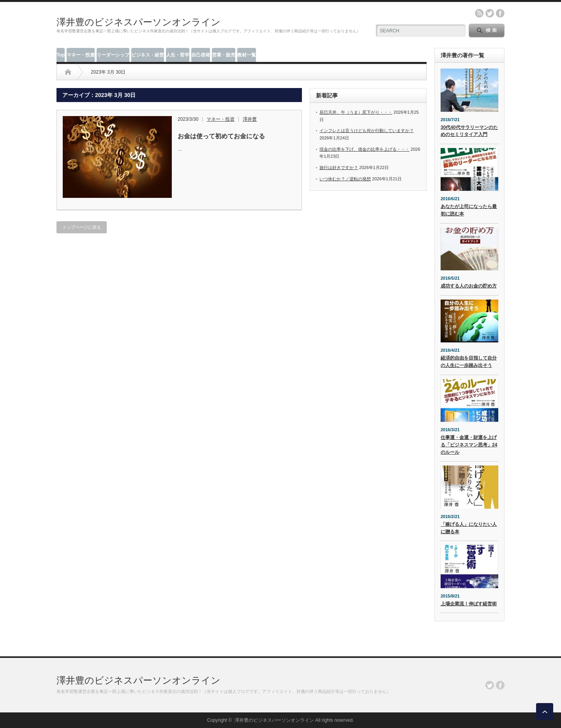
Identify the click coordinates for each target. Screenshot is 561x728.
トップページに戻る (82, 227)
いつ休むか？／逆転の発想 (345, 179)
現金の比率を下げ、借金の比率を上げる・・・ (364, 149)
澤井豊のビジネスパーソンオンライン (138, 22)
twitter (490, 13)
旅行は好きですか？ (339, 167)
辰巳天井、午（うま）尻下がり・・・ (356, 112)
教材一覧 (247, 55)
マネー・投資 (81, 55)
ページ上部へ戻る (545, 712)
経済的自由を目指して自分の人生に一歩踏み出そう (469, 362)
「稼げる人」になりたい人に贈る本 (469, 528)
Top (61, 55)
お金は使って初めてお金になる (221, 136)
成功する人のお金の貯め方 (469, 286)
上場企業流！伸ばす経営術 (469, 604)
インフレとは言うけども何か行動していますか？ (367, 130)
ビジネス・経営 (148, 55)
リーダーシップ (113, 55)
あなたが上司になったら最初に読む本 (469, 210)
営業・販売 (224, 55)
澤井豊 (250, 119)
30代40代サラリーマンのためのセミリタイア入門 (469, 131)
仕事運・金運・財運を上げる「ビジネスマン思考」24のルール (469, 445)
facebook (500, 13)
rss (479, 13)
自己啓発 (201, 55)
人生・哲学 (178, 55)
